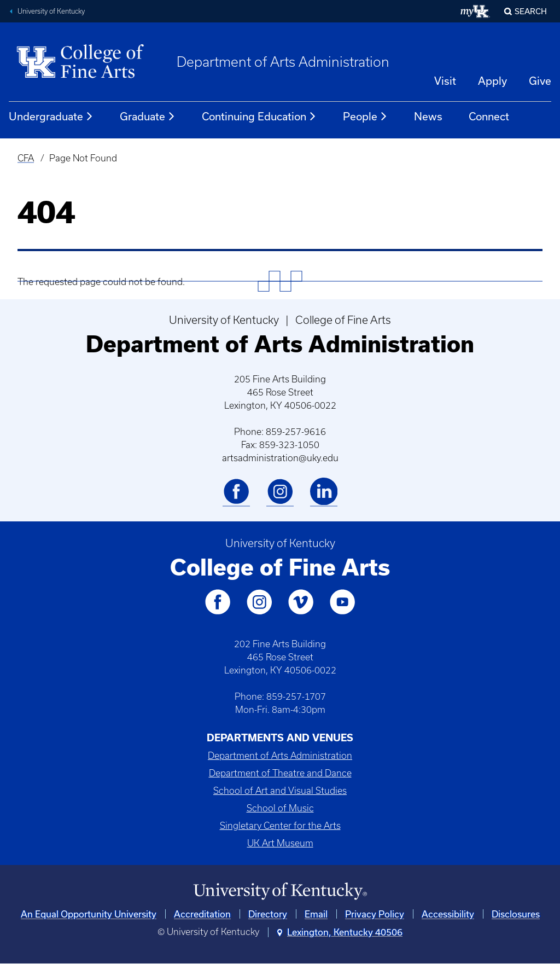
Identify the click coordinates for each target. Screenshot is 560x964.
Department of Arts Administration (283, 62)
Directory (268, 914)
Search (531, 11)
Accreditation (202, 914)
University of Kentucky (51, 11)
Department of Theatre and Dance (280, 773)
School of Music (280, 808)
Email (316, 914)
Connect (489, 116)
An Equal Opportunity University (89, 914)
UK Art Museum (280, 843)
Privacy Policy (375, 914)
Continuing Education (259, 117)
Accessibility (448, 914)
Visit (445, 81)
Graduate (148, 117)
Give (540, 81)
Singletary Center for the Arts (280, 826)
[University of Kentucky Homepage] (280, 892)
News (428, 116)
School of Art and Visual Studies (280, 791)
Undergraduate (51, 117)
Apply (492, 81)
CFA (26, 158)
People (365, 117)
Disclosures (516, 914)
